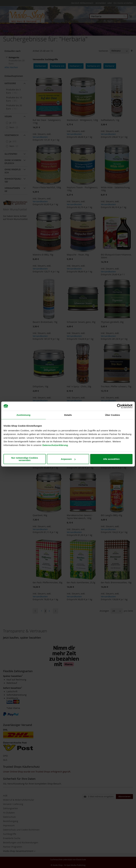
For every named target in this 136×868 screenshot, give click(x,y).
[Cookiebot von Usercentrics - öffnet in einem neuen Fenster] (119, 406)
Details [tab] (68, 415)
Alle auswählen (111, 459)
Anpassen (68, 459)
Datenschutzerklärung (55, 445)
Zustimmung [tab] (24, 415)
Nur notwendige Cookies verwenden (25, 459)
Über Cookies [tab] (113, 415)
